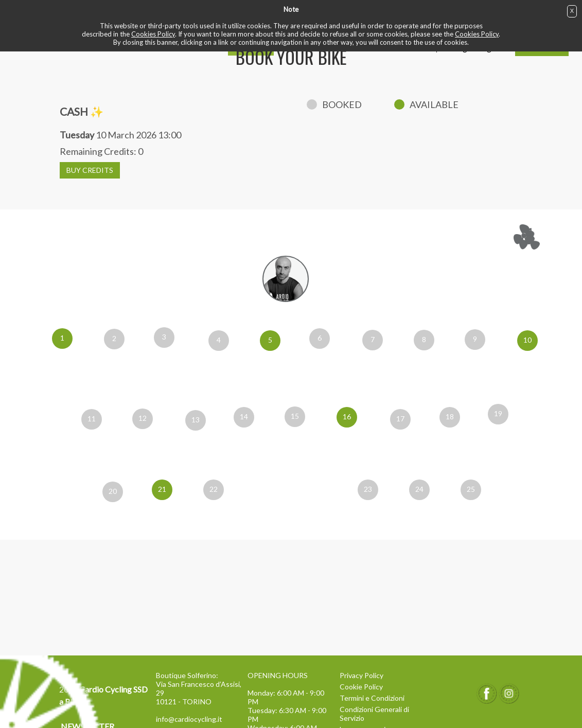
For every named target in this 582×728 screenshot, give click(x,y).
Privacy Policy (361, 675)
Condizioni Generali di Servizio (374, 714)
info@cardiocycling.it (189, 719)
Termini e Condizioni (372, 698)
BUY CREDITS (90, 170)
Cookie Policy (361, 687)
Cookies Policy (153, 34)
